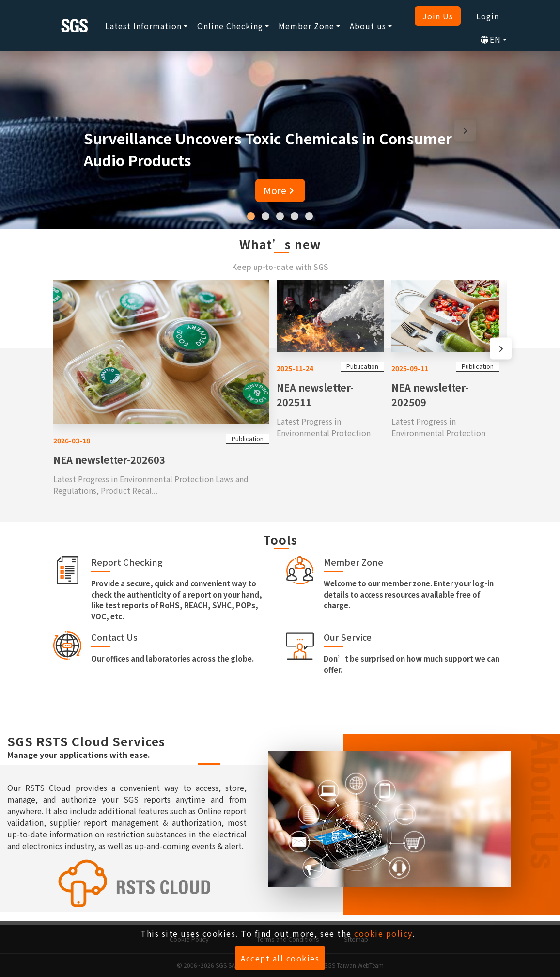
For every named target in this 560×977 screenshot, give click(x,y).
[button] (251, 216)
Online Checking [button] (230, 26)
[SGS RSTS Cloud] (127, 883)
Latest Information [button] (143, 26)
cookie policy (383, 933)
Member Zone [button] (306, 26)
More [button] (280, 190)
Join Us (438, 16)
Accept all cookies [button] (280, 958)
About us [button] (368, 26)
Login (488, 16)
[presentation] (95, 130)
